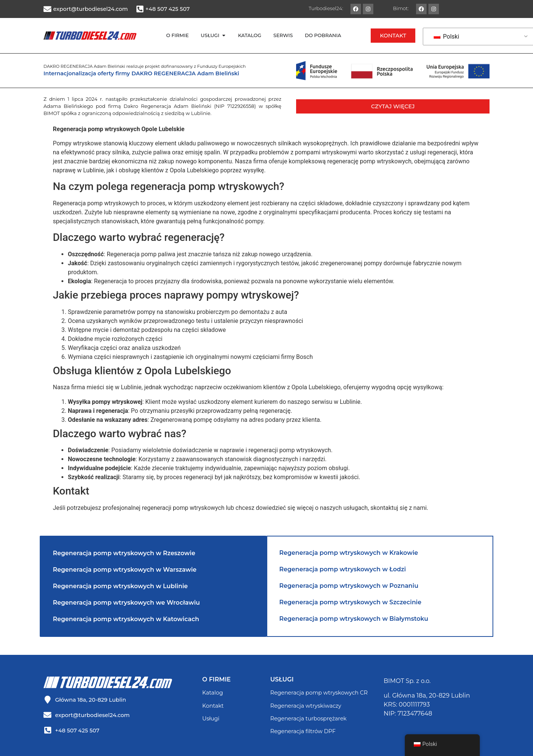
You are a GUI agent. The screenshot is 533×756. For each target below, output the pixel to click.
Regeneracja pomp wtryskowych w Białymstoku (354, 619)
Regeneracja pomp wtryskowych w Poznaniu (349, 586)
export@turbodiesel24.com (91, 9)
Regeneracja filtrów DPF (303, 731)
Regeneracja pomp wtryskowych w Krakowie (349, 553)
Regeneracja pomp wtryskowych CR (319, 693)
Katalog (213, 693)
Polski (446, 37)
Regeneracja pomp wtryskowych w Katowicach (126, 619)
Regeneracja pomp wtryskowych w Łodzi (343, 569)
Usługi (211, 719)
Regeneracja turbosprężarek (308, 719)
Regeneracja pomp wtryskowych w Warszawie (125, 570)
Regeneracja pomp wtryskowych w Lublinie (120, 586)
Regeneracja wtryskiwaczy (306, 706)
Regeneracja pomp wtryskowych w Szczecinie (350, 602)
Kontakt (213, 706)
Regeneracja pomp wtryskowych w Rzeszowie (124, 553)
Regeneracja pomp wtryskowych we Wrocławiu (126, 603)
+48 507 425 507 (168, 9)
